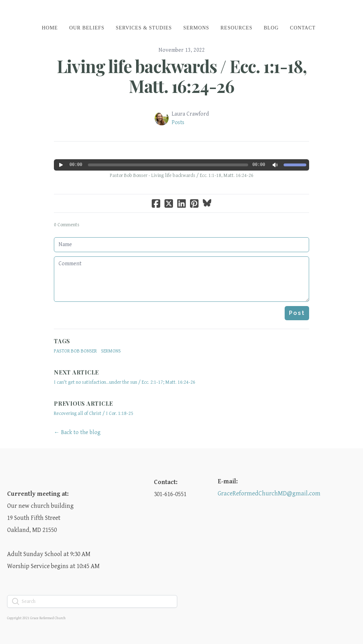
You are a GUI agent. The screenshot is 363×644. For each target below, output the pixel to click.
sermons (111, 351)
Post (297, 313)
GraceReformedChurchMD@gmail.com (269, 493)
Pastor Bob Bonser (75, 351)
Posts (178, 123)
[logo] (181, 12)
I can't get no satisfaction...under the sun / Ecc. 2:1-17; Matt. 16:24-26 (125, 382)
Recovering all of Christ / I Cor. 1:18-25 (94, 413)
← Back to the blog (77, 432)
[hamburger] (23, 11)
